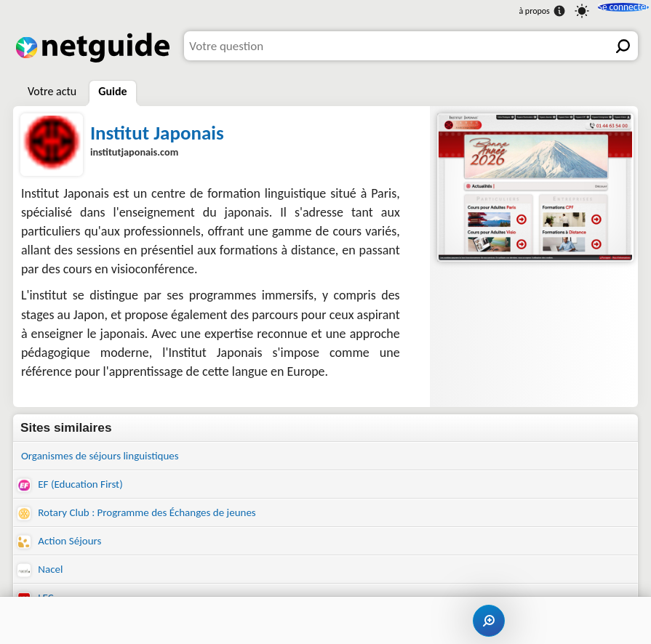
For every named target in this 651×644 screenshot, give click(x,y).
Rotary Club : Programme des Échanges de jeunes (153, 518)
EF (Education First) (77, 487)
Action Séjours (64, 549)
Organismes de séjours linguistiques (112, 457)
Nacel (42, 580)
